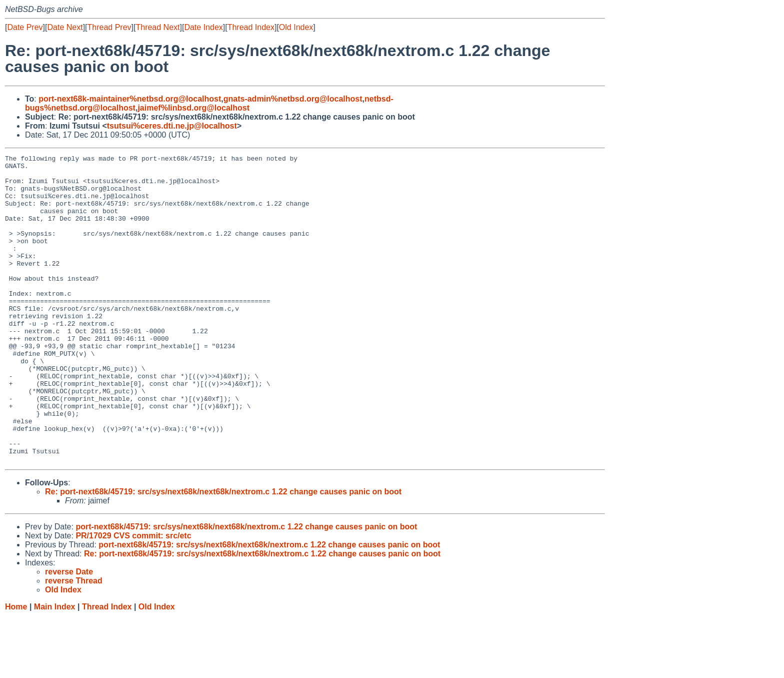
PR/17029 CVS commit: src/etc (133, 597)
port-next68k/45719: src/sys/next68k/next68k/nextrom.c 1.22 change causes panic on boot (246, 588)
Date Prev (25, 27)
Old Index (296, 27)
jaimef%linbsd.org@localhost (193, 108)
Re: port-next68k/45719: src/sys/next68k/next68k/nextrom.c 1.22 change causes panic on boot (223, 553)
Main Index (55, 668)
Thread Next (157, 27)
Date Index (203, 27)
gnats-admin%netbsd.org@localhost (293, 99)
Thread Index (251, 27)
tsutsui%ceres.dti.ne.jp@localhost (172, 126)
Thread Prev (109, 27)
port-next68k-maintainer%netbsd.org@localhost (130, 99)
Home (16, 668)
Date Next (65, 27)
